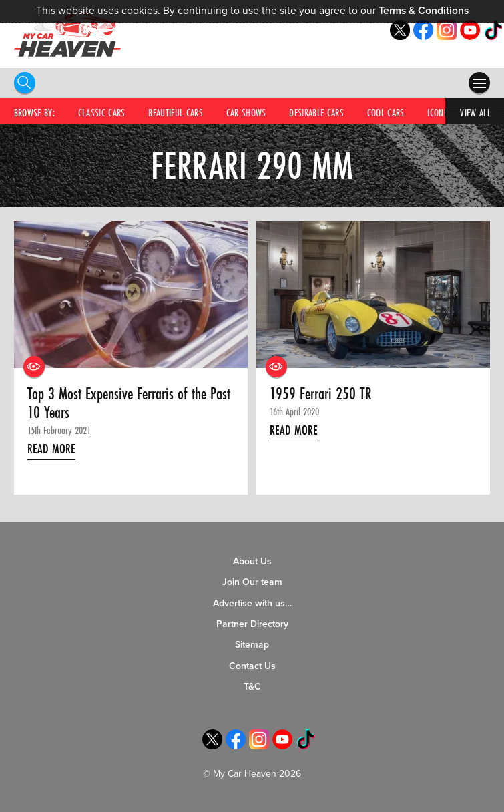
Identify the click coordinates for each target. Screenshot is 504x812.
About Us (252, 561)
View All (475, 112)
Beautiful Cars (176, 112)
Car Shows (246, 112)
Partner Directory (252, 624)
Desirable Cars (316, 112)
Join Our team (252, 582)
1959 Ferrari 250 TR (321, 394)
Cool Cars (386, 112)
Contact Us (252, 666)
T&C (252, 687)
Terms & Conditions (424, 11)
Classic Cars (102, 112)
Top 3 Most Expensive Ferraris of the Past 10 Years (129, 404)
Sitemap (252, 645)
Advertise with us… (252, 603)
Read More (51, 449)
